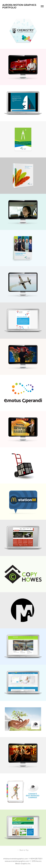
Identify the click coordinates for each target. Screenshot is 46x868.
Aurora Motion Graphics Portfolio (19, 6)
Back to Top (23, 850)
